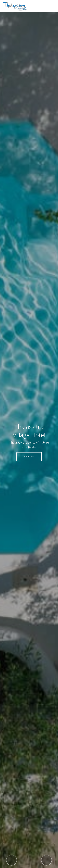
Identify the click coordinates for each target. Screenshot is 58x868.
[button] (12, 860)
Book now (29, 457)
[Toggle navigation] (53, 6)
